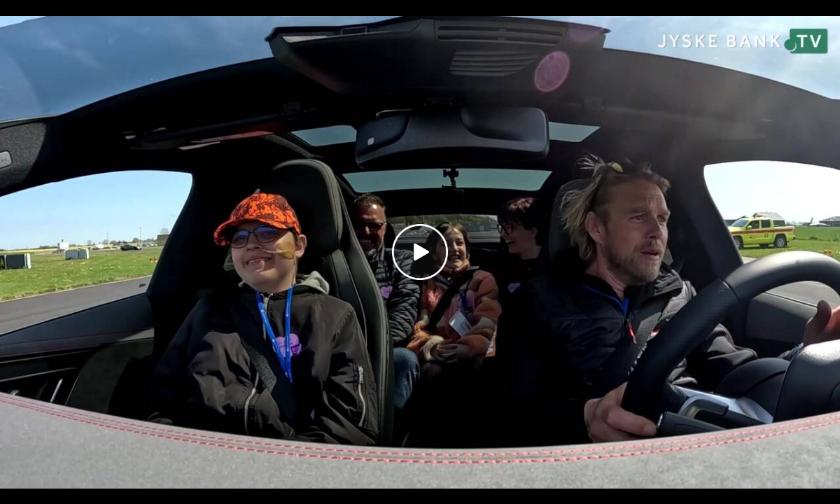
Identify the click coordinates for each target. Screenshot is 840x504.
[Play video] (420, 252)
